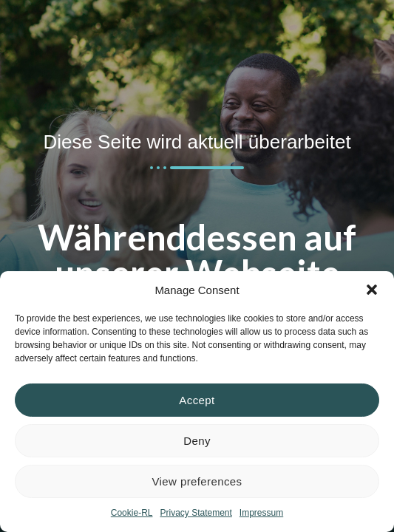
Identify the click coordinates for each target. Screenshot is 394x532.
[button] (372, 290)
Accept (197, 400)
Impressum (261, 513)
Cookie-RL (132, 513)
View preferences (197, 481)
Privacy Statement (196, 513)
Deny (197, 441)
